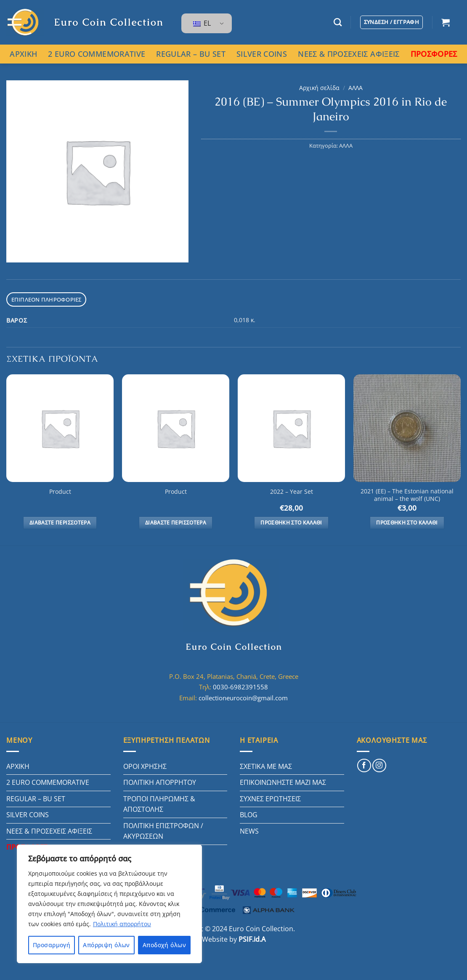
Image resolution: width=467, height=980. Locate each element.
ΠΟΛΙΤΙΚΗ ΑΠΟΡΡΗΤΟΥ (160, 782)
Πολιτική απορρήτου (122, 924)
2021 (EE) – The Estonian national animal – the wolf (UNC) (407, 495)
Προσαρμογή (52, 945)
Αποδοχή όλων (164, 945)
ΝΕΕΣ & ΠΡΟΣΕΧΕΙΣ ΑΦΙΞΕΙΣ (349, 54)
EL (202, 23)
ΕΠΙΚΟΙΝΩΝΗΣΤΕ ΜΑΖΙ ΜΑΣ (283, 782)
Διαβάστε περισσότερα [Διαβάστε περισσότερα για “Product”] (60, 523)
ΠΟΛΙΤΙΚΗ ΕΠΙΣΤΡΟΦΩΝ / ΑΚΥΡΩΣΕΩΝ (163, 831)
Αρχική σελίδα (319, 88)
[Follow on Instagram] (379, 766)
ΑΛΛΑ (356, 88)
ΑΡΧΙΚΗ (23, 54)
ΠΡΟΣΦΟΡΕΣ (434, 54)
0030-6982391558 (240, 687)
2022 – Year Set (292, 492)
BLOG (249, 815)
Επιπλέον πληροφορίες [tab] (46, 299)
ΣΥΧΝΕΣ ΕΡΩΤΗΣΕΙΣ (270, 799)
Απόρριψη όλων (106, 945)
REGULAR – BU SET (191, 54)
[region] (109, 904)
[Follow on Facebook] (364, 766)
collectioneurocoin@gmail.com (243, 698)
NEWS (249, 831)
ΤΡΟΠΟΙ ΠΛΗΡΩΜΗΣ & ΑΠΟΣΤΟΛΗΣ (159, 804)
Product (60, 492)
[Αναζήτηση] (338, 22)
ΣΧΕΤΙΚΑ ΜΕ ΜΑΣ (266, 766)
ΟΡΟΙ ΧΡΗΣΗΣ (145, 766)
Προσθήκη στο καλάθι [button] (291, 523)
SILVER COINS (262, 54)
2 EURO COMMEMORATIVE (97, 54)
